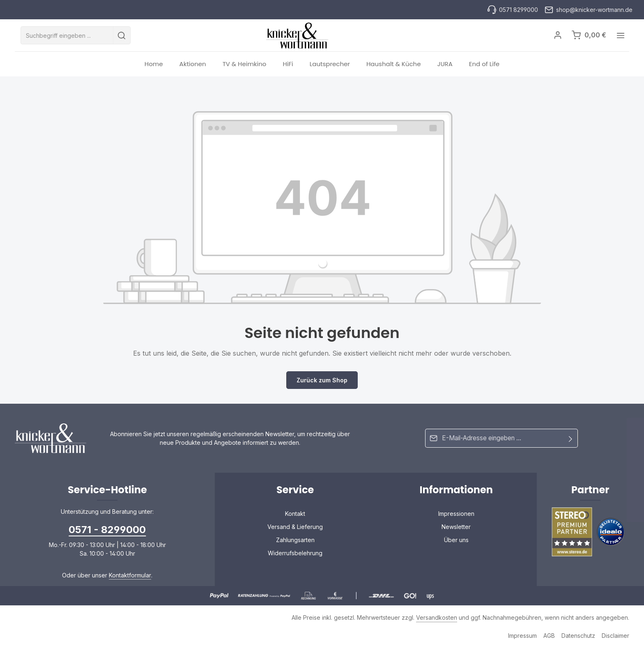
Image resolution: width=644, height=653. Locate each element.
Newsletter (456, 532)
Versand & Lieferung (295, 532)
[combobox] (67, 38)
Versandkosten (437, 622)
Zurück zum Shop (322, 385)
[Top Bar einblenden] (620, 38)
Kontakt (295, 518)
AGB (549, 640)
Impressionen (456, 518)
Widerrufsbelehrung (295, 558)
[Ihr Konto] (557, 38)
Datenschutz (578, 640)
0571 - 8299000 (107, 535)
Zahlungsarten (295, 545)
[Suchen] (122, 38)
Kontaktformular (130, 580)
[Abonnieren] (571, 443)
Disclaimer (615, 640)
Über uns (456, 545)
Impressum (522, 640)
